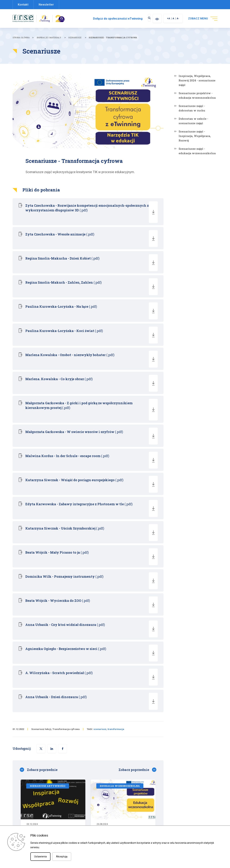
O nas (121, 796)
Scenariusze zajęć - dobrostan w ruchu (192, 108)
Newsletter (46, 5)
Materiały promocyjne (130, 802)
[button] (63, 582)
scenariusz (100, 563)
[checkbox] (24, 732)
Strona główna (21, 37)
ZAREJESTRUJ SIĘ (192, 725)
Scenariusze (75, 37)
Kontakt (23, 5)
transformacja (116, 563)
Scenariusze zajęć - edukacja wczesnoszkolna (197, 151)
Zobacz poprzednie (42, 603)
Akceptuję (62, 856)
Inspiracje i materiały (49, 37)
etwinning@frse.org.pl (84, 797)
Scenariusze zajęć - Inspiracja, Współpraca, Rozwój (195, 136)
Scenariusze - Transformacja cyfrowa (113, 37)
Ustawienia (40, 856)
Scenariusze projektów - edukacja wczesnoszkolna (197, 95)
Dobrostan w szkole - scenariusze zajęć (193, 121)
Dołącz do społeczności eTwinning (112, 19)
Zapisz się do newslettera (132, 808)
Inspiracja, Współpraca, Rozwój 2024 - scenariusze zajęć (197, 80)
